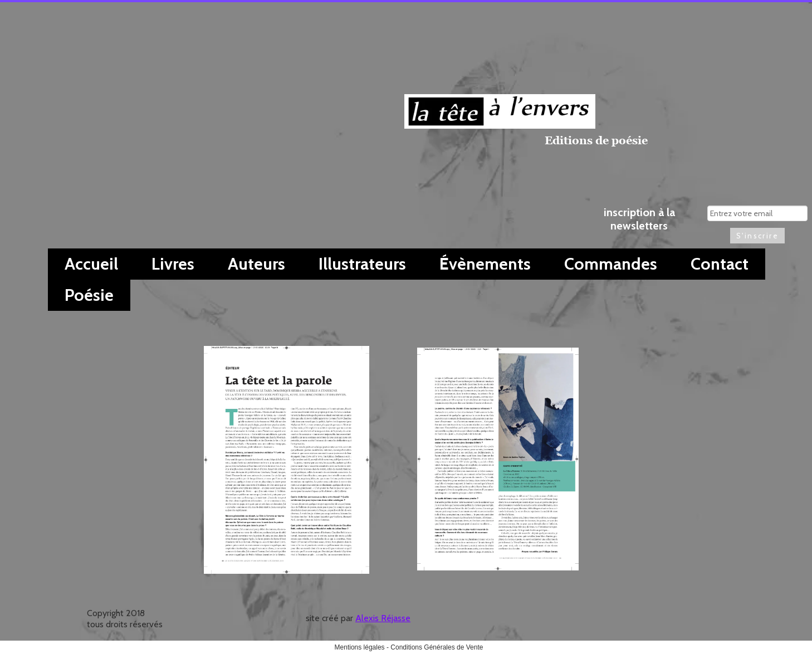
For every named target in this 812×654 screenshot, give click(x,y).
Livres (173, 264)
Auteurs (256, 264)
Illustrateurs (362, 264)
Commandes (611, 264)
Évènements (485, 264)
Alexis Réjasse (383, 618)
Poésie (89, 295)
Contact (720, 264)
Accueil (91, 264)
